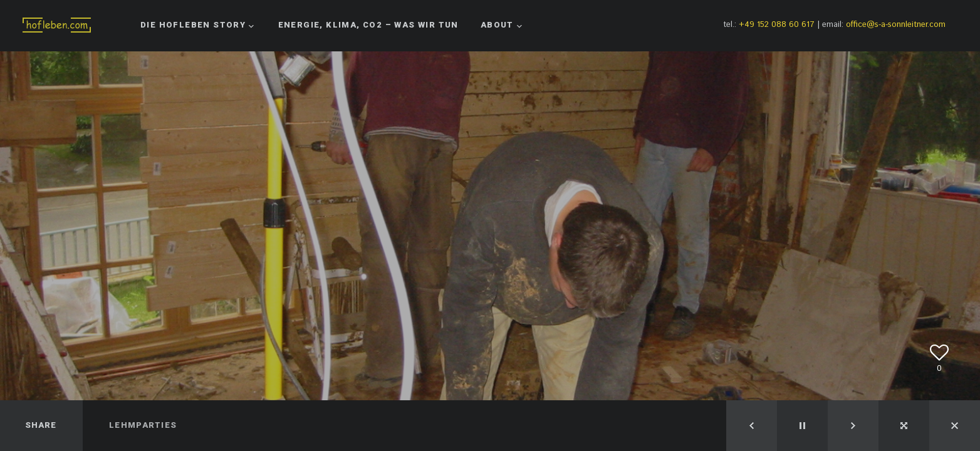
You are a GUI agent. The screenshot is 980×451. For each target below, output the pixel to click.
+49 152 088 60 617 (777, 25)
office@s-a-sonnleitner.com (896, 25)
